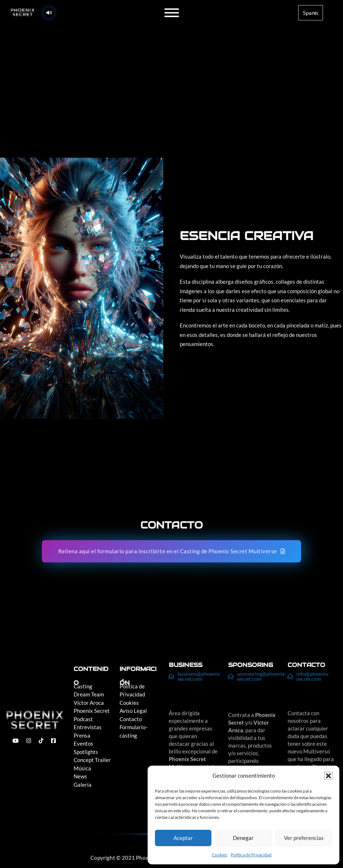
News (80, 776)
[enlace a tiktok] (41, 741)
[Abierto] (172, 13)
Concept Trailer (92, 760)
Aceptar (183, 838)
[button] (328, 776)
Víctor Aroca (89, 703)
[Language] (311, 13)
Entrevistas (88, 727)
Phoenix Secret (92, 711)
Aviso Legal (133, 711)
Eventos (83, 743)
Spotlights (86, 752)
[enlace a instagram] (29, 741)
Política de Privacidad (251, 855)
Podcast (83, 719)
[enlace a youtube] (15, 741)
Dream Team (89, 694)
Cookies (219, 855)
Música (82, 768)
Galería (83, 785)
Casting (83, 686)
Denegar (243, 838)
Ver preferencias (304, 838)
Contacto (131, 719)
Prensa (82, 735)
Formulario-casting (133, 731)
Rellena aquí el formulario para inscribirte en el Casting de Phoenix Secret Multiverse (172, 551)
